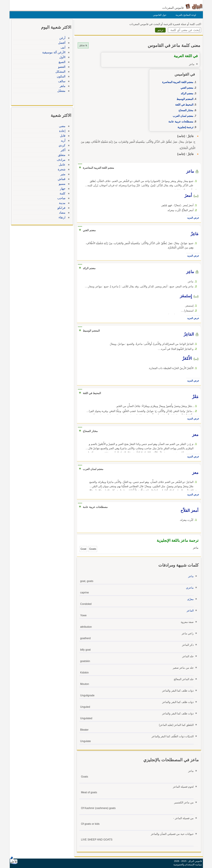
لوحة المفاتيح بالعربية (185, 15)
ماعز (190, 576)
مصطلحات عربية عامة (180, 122)
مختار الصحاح (185, 110)
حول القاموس (159, 15)
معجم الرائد (186, 93)
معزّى (190, 599)
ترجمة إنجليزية (185, 127)
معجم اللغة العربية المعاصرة (177, 82)
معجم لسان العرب (182, 116)
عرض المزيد (192, 218)
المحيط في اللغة (183, 105)
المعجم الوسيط (184, 99)
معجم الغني (186, 88)
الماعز (189, 611)
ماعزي (189, 588)
